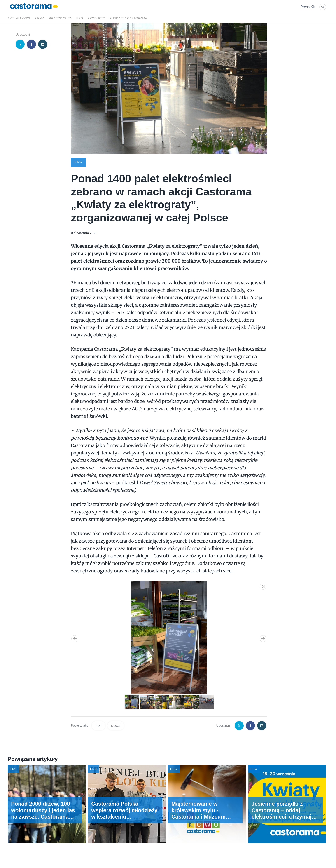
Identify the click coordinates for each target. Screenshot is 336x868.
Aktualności (19, 18)
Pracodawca (60, 18)
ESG (80, 18)
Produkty (96, 18)
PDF (98, 726)
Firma (40, 18)
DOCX (116, 726)
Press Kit (308, 7)
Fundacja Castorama (128, 18)
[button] (263, 585)
